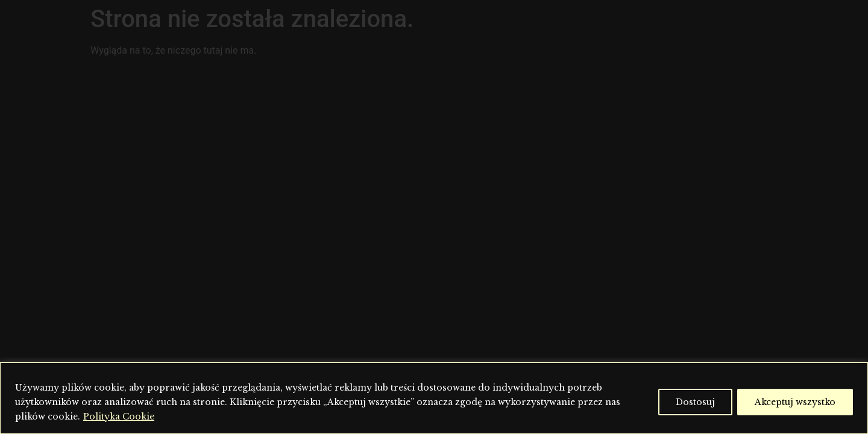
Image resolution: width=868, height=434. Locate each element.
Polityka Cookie (119, 417)
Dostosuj (695, 402)
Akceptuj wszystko (795, 402)
